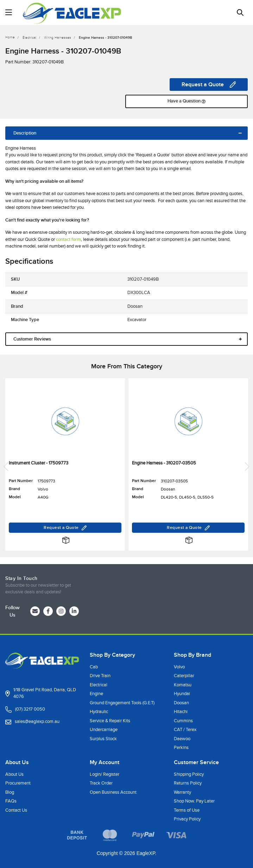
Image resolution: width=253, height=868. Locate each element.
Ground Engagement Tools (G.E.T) (122, 703)
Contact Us (16, 810)
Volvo (179, 667)
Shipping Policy (189, 774)
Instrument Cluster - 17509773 (39, 463)
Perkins (181, 748)
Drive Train (100, 676)
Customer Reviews (32, 339)
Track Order (101, 783)
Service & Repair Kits (110, 721)
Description (25, 133)
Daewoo (182, 739)
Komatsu (183, 685)
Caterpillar (184, 676)
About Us (14, 774)
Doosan (181, 703)
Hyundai (182, 694)
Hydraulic (99, 712)
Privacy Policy (187, 819)
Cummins (183, 721)
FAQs (11, 801)
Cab (94, 667)
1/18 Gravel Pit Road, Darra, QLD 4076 (45, 693)
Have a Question (186, 101)
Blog (10, 792)
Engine (96, 694)
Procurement (18, 783)
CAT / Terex (185, 730)
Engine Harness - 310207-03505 (164, 463)
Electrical (99, 685)
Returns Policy (188, 783)
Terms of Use (187, 810)
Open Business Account (113, 792)
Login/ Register (105, 774)
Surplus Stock (103, 739)
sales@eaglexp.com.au (37, 722)
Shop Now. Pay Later (194, 801)
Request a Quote (209, 85)
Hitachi (181, 712)
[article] (65, 467)
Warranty (182, 792)
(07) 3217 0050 (30, 709)
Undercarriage (104, 730)
